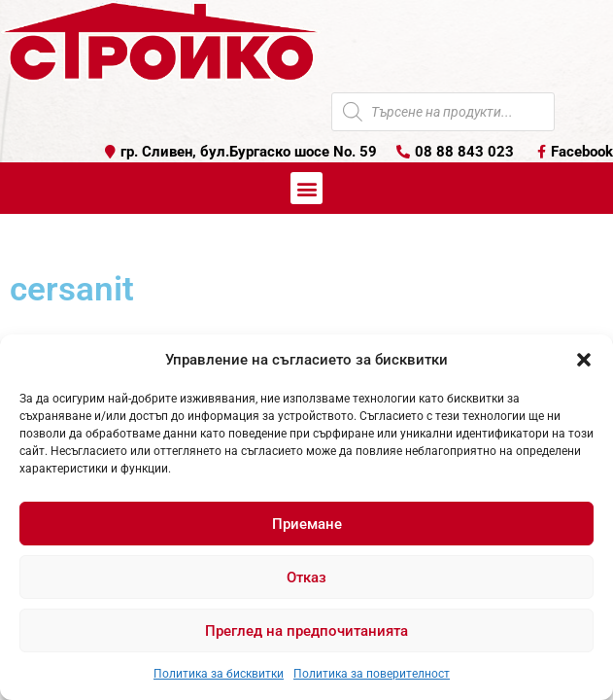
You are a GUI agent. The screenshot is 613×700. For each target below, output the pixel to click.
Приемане (307, 524)
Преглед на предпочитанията (306, 631)
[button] (584, 360)
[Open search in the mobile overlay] (443, 112)
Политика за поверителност (372, 674)
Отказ (306, 577)
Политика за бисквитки (219, 674)
